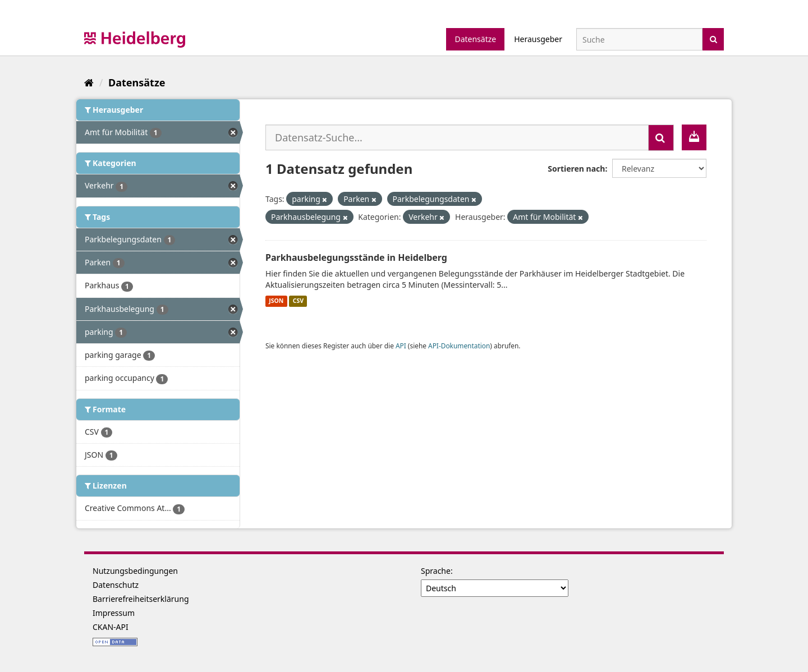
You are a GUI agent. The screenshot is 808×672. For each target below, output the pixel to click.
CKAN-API (111, 627)
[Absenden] (713, 38)
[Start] (89, 82)
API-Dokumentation (459, 346)
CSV (298, 301)
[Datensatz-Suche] (639, 39)
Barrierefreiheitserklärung (141, 599)
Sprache (436, 571)
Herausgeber (538, 39)
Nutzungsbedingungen (135, 571)
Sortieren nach (576, 169)
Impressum (114, 613)
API (401, 346)
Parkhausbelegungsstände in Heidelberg (356, 257)
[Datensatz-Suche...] (457, 137)
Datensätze (475, 39)
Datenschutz (116, 585)
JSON (276, 301)
